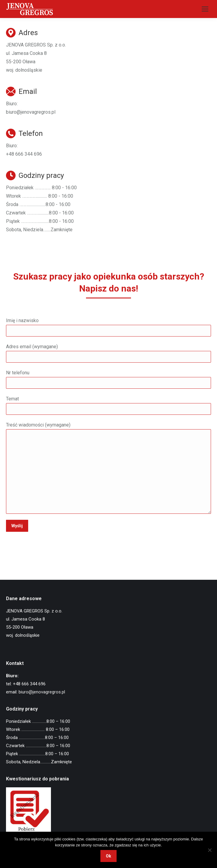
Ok (108, 856)
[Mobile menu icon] (205, 9)
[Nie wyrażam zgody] (210, 850)
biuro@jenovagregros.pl (42, 692)
